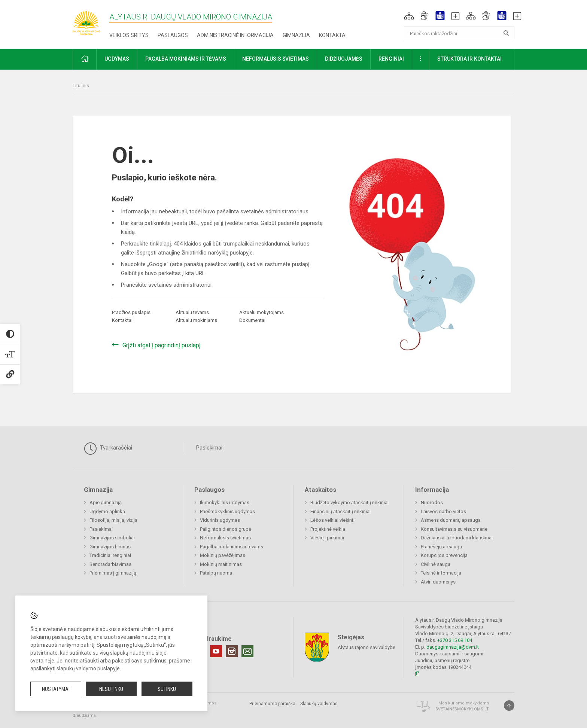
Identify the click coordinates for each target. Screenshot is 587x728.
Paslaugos (173, 35)
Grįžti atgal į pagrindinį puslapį (162, 345)
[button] (409, 16)
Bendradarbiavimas (110, 564)
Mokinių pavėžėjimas (223, 555)
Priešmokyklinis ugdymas (227, 511)
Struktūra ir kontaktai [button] (469, 59)
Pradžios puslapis (131, 312)
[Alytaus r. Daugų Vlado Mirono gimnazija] (91, 21)
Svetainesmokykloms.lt (462, 709)
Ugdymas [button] (117, 59)
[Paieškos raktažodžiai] (459, 33)
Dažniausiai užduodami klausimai (457, 538)
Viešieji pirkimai (327, 538)
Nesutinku (111, 689)
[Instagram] (232, 651)
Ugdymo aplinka (107, 511)
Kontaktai (333, 35)
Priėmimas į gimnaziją (113, 573)
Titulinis (81, 86)
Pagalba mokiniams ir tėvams (232, 547)
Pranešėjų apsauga (441, 547)
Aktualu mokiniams (196, 320)
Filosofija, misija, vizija (113, 520)
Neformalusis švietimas (225, 538)
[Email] (247, 651)
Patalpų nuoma (216, 573)
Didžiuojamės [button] (344, 59)
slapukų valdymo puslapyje (88, 668)
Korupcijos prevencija (444, 555)
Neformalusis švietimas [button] (276, 59)
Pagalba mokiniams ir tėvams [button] (186, 59)
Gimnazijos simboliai (112, 538)
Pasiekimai (209, 448)
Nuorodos (432, 502)
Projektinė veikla (328, 529)
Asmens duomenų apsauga (451, 520)
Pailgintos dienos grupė (226, 529)
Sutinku (167, 689)
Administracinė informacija (235, 35)
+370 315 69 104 (455, 640)
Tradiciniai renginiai (110, 555)
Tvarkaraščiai (108, 448)
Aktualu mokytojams (261, 312)
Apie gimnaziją (106, 502)
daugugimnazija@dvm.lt (453, 647)
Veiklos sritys (129, 35)
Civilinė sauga (436, 564)
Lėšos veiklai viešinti (332, 520)
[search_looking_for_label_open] (506, 33)
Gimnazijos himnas (110, 547)
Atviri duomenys (438, 582)
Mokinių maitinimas (221, 564)
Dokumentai (252, 320)
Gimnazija (296, 35)
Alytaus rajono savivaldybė (367, 647)
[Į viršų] (509, 706)
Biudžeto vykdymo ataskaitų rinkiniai (349, 502)
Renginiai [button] (391, 59)
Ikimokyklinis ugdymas (225, 502)
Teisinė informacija (441, 573)
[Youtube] (216, 651)
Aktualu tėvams (192, 312)
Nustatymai (56, 689)
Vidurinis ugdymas (220, 520)
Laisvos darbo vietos (443, 511)
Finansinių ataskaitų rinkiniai (340, 511)
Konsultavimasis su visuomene (454, 529)
